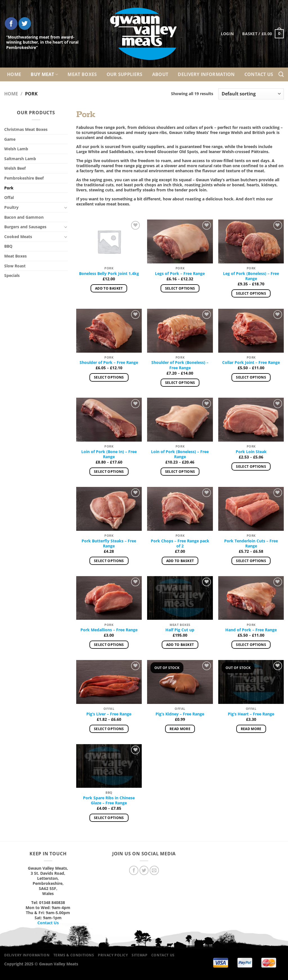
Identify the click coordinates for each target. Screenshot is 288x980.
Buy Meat (44, 74)
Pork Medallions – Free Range (109, 630)
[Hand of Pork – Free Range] (251, 598)
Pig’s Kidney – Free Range (180, 714)
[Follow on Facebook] (11, 24)
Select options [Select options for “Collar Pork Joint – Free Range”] (251, 377)
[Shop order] (251, 94)
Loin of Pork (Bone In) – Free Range (109, 454)
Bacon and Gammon (24, 217)
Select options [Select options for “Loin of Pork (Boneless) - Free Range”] (180, 472)
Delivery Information (206, 74)
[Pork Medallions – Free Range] (109, 598)
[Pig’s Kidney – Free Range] (180, 682)
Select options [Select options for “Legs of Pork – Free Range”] (180, 288)
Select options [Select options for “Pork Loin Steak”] (251, 466)
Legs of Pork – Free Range (180, 274)
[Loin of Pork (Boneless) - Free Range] (180, 420)
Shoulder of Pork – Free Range (109, 363)
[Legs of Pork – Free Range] (180, 241)
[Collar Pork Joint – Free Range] (251, 331)
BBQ (8, 246)
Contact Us (259, 74)
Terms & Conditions (74, 955)
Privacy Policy (113, 955)
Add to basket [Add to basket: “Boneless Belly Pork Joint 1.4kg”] (109, 288)
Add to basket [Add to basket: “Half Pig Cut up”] (180, 645)
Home (14, 74)
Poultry (11, 207)
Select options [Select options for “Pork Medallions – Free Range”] (109, 645)
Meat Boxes (82, 74)
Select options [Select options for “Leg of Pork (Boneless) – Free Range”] (251, 293)
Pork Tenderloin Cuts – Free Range (251, 543)
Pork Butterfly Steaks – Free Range (109, 543)
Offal (9, 197)
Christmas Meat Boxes (26, 129)
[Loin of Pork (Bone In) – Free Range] (109, 420)
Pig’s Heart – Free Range (251, 714)
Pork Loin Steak (251, 452)
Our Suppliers (125, 74)
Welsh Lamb (16, 149)
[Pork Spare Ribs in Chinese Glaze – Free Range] (109, 766)
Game (10, 139)
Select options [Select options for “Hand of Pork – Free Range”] (251, 645)
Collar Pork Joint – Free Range (251, 363)
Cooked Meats (18, 237)
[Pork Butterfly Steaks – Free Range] (109, 509)
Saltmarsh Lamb (20, 159)
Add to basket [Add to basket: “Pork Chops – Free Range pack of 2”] (180, 561)
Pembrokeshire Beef (24, 178)
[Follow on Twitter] (25, 24)
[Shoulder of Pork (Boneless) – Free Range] (180, 331)
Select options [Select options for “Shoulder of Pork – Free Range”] (109, 377)
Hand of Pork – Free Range (251, 630)
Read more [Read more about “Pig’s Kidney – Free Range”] (180, 729)
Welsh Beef (15, 168)
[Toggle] (66, 207)
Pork (9, 188)
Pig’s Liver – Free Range (109, 714)
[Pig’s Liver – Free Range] (109, 682)
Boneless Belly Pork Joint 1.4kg (109, 274)
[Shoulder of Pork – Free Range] (109, 331)
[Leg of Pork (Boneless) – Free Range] (251, 241)
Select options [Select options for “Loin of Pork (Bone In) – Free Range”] (109, 472)
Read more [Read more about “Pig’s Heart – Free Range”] (251, 729)
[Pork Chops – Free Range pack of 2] (180, 509)
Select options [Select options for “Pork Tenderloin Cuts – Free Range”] (251, 561)
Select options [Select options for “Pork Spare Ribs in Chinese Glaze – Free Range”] (109, 818)
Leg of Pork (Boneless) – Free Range (251, 276)
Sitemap (139, 955)
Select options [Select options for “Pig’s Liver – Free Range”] (109, 729)
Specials (12, 275)
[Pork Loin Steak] (251, 420)
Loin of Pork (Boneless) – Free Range (180, 454)
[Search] (281, 74)
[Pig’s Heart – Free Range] (251, 682)
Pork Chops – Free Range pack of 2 (180, 543)
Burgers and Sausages (25, 227)
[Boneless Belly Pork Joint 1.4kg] (109, 241)
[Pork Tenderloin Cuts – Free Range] (251, 509)
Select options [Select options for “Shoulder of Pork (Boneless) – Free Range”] (180, 383)
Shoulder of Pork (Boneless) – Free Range (180, 365)
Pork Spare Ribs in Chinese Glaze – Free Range (109, 800)
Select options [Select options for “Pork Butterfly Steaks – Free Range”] (109, 561)
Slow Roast (15, 266)
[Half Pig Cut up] (180, 598)
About (160, 74)
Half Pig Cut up (180, 630)
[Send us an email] (154, 870)
